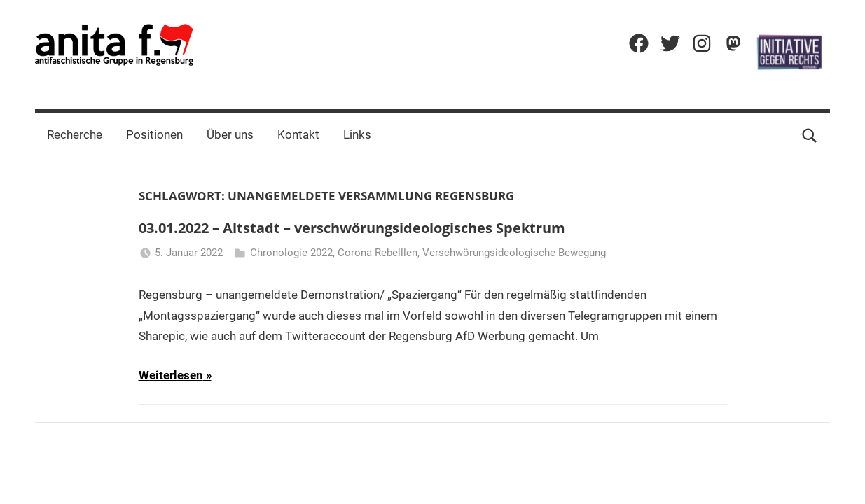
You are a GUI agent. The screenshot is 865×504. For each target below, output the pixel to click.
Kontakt (298, 134)
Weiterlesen (171, 375)
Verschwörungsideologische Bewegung (514, 253)
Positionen (154, 134)
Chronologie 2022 (291, 253)
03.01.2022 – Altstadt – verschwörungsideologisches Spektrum (352, 228)
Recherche (75, 134)
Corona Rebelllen (378, 253)
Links (357, 134)
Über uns (230, 134)
